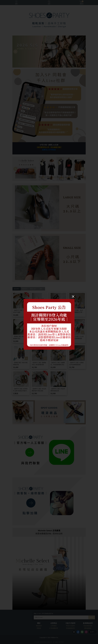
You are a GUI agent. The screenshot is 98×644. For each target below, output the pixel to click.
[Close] (73, 296)
